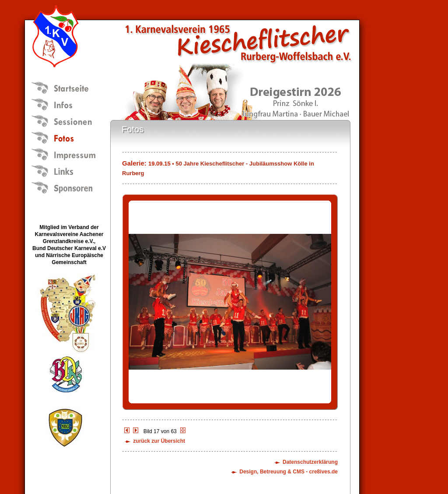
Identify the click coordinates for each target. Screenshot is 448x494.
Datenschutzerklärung (310, 462)
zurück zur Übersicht (159, 441)
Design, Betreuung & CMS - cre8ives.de (289, 472)
